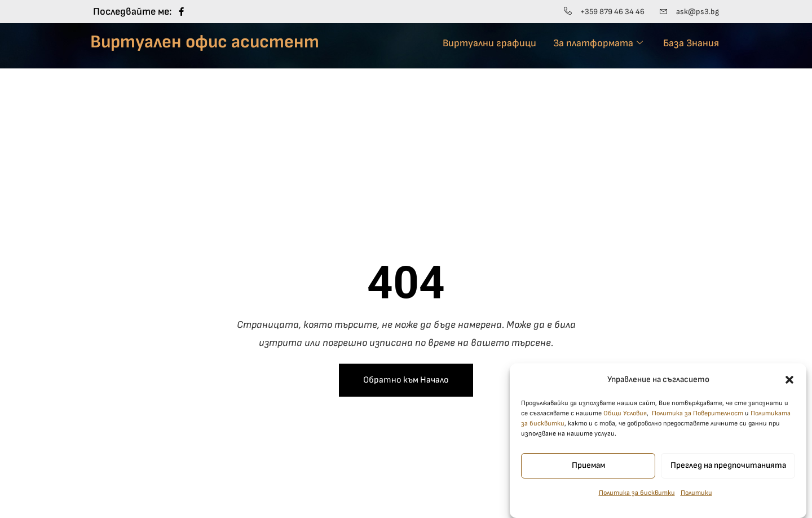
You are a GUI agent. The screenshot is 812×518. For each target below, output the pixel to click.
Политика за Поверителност (698, 421)
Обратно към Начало (406, 380)
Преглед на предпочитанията (728, 473)
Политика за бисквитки (637, 500)
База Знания (691, 43)
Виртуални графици (489, 43)
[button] (789, 387)
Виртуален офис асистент (205, 42)
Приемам (588, 473)
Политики (696, 500)
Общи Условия (625, 421)
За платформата (598, 43)
